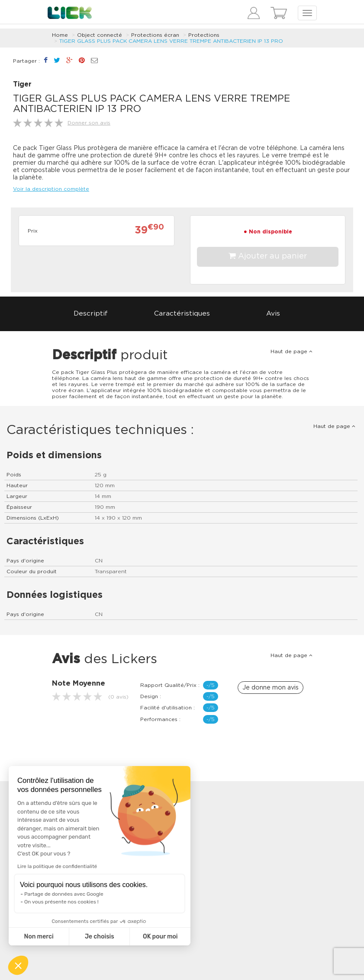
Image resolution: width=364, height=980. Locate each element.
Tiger (22, 85)
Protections (204, 35)
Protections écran (155, 35)
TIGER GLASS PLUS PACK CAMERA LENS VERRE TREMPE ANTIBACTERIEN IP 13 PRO (171, 41)
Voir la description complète (51, 189)
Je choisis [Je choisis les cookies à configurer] (100, 937)
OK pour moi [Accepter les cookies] (160, 937)
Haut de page (292, 351)
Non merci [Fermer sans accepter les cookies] (39, 937)
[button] (18, 965)
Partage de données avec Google (64, 894)
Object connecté (100, 35)
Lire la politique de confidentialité (57, 866)
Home (60, 35)
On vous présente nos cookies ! (61, 902)
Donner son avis (89, 123)
